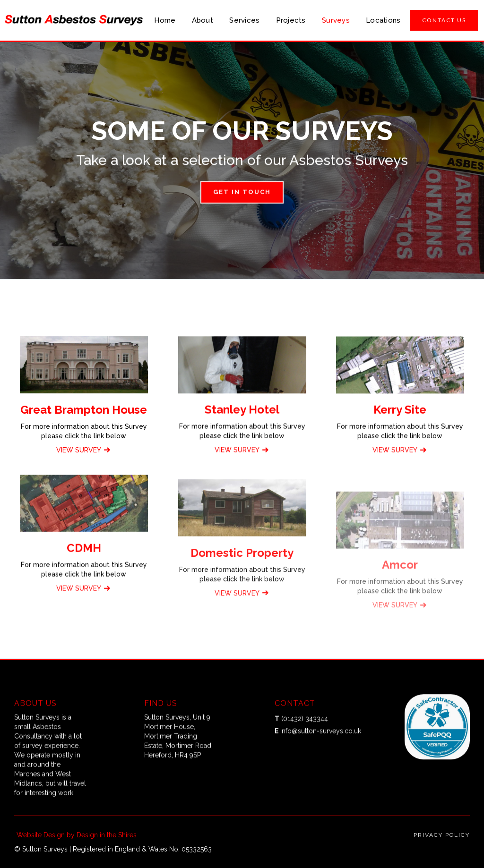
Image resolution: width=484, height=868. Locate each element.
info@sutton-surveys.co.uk (318, 739)
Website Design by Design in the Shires (77, 835)
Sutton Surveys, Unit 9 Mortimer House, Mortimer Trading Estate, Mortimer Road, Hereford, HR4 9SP (178, 744)
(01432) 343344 (301, 726)
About (203, 20)
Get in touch (242, 194)
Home (165, 20)
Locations (383, 20)
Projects (291, 20)
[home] (74, 21)
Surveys (336, 20)
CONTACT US (444, 20)
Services (244, 20)
